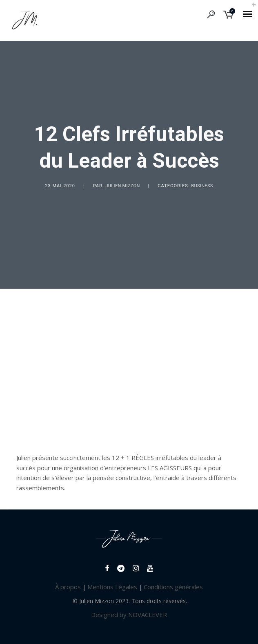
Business (202, 186)
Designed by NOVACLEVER (129, 615)
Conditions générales (173, 587)
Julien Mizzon (122, 186)
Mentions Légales (112, 587)
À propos (68, 587)
